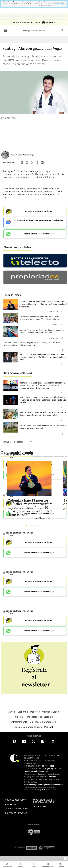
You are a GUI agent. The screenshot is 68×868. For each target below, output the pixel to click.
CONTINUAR (59, 4)
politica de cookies (45, 6)
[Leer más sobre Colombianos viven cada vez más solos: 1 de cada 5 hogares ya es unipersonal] (43, 427)
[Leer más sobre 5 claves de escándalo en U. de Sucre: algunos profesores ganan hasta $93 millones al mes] (43, 318)
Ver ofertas (8, 535)
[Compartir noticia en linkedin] (42, 163)
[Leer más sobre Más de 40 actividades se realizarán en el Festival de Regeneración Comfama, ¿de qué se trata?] (43, 414)
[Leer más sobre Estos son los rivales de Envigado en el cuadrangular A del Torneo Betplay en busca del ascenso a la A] (35, 344)
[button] (62, 311)
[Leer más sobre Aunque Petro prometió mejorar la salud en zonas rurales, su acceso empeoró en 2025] (43, 331)
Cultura (32, 442)
